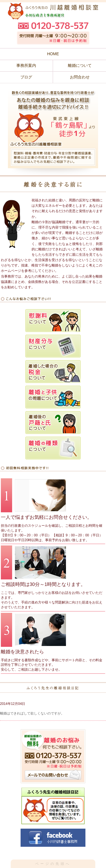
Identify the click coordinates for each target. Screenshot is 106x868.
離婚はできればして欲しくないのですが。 (32, 713)
